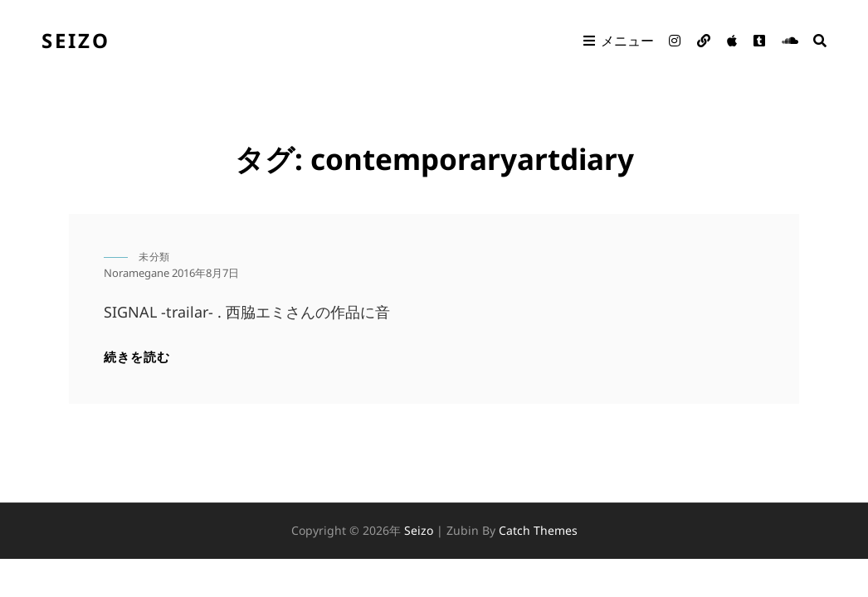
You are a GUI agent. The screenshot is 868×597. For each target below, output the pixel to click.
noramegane (137, 273)
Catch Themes (538, 530)
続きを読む (137, 356)
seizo (76, 40)
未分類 (154, 257)
